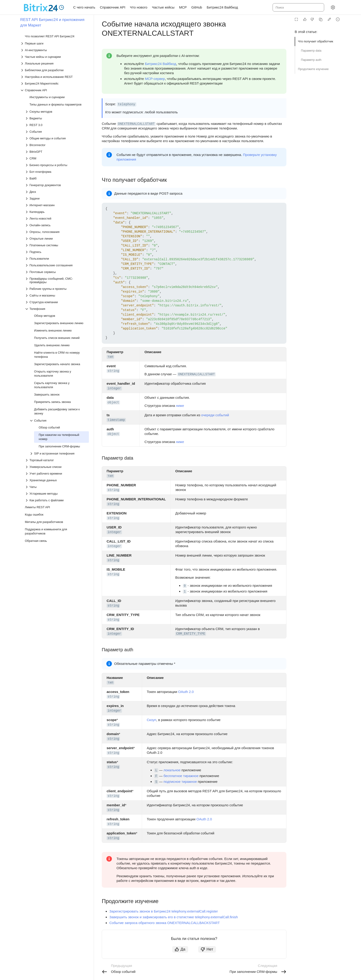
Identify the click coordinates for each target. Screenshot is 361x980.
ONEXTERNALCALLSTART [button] (136, 124)
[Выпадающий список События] (57, 132)
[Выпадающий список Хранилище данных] (57, 480)
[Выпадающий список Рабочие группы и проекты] (57, 289)
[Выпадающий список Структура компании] (57, 302)
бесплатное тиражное (181, 776)
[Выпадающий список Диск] (57, 192)
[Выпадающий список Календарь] (57, 212)
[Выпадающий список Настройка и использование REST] (55, 77)
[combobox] (298, 7)
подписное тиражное (180, 782)
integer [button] (114, 388)
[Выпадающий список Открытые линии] (57, 239)
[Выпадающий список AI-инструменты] (55, 50)
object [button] (113, 402)
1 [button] (185, 592)
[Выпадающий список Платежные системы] (57, 245)
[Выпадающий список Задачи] (57, 198)
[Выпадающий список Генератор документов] (57, 185)
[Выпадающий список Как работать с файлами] (57, 500)
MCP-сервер (155, 79)
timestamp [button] (116, 420)
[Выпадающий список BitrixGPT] (57, 152)
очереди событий (215, 415)
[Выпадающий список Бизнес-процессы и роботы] (57, 165)
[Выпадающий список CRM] (57, 158)
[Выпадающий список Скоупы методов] (57, 112)
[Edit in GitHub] (329, 19)
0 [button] (185, 586)
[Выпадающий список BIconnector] (57, 145)
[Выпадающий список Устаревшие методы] (57, 494)
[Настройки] (333, 7)
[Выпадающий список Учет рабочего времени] (57, 474)
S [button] (156, 782)
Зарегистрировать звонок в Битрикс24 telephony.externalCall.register (164, 911)
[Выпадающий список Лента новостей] (57, 219)
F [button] (156, 776)
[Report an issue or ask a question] (338, 19)
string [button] (113, 371)
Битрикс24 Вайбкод (160, 64)
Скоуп (151, 720)
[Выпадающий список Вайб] (57, 178)
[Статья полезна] (305, 19)
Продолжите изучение (313, 69)
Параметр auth (311, 60)
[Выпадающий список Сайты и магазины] (57, 295)
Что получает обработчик (316, 41)
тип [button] (110, 357)
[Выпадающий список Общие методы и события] (57, 138)
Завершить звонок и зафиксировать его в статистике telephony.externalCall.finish (174, 917)
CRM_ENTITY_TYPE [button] (191, 634)
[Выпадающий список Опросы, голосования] (57, 232)
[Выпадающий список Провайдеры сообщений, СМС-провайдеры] (57, 280)
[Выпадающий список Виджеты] (57, 118)
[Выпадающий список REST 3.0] (57, 125)
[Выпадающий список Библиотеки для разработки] (55, 70)
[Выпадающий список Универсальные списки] (57, 467)
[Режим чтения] (296, 19)
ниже (180, 406)
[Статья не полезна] (312, 19)
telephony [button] (127, 104)
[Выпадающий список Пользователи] (57, 259)
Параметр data (311, 51)
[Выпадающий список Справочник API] (55, 90)
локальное (172, 770)
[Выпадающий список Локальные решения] (55, 63)
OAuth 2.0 (186, 692)
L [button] (156, 770)
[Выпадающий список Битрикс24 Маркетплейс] (55, 84)
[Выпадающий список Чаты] (57, 487)
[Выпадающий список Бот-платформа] (57, 172)
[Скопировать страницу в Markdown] (321, 19)
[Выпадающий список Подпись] (57, 252)
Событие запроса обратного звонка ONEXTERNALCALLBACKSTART (164, 923)
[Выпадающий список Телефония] (57, 309)
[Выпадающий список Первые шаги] (55, 43)
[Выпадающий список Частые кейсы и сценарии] (55, 57)
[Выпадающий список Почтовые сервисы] (57, 272)
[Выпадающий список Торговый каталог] (57, 460)
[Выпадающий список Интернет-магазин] (57, 205)
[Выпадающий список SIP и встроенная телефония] (59, 453)
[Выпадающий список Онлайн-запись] (57, 225)
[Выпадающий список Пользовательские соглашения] (57, 265)
